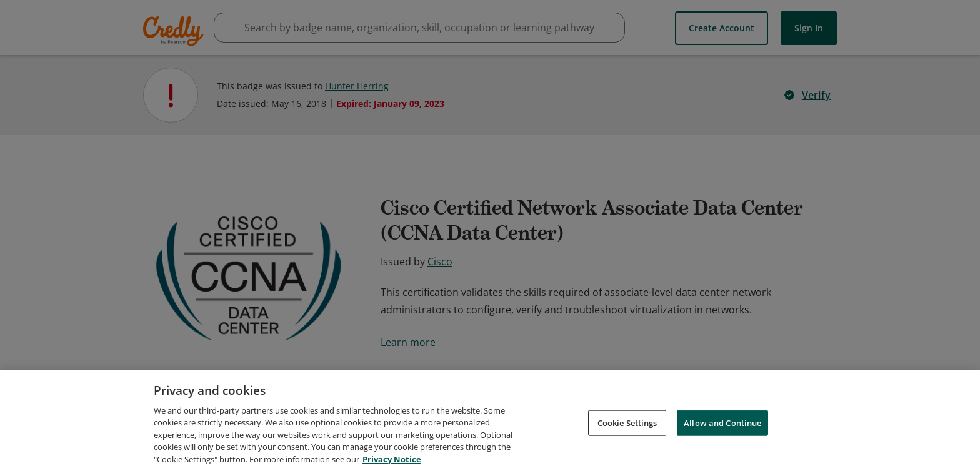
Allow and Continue (722, 442)
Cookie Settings (627, 442)
